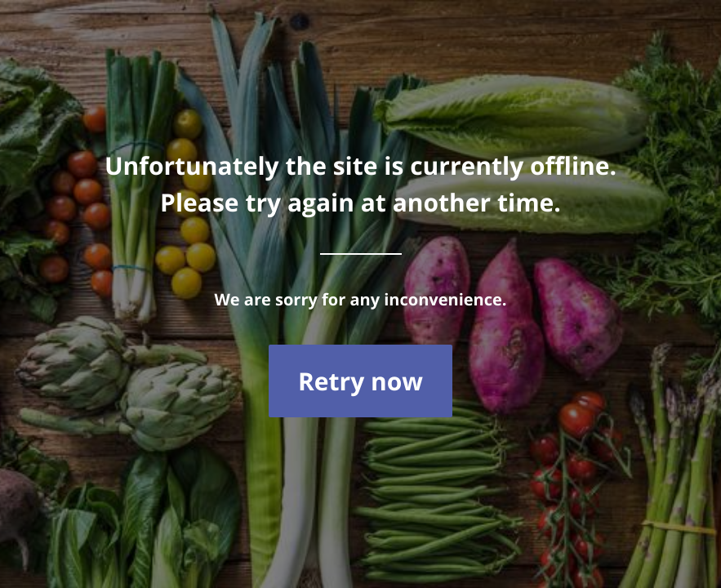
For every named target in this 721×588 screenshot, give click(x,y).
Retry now (360, 381)
